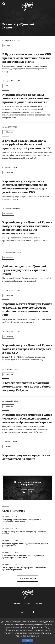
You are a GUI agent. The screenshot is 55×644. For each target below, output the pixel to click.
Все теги (28, 603)
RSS (39, 603)
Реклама (17, 603)
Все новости (28, 578)
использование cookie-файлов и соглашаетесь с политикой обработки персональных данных (27, 633)
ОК (27, 640)
